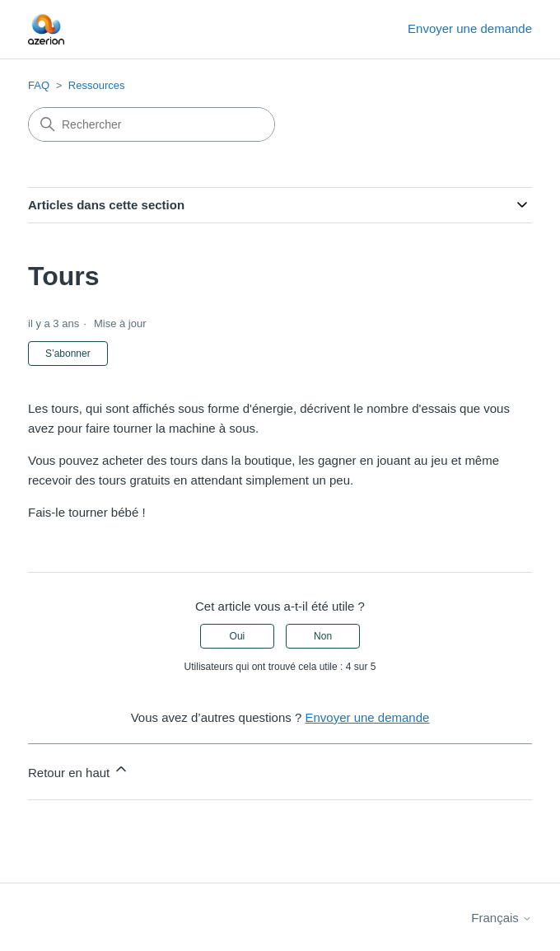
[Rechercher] (152, 124)
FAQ (39, 85)
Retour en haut (79, 770)
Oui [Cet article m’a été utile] (238, 636)
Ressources (97, 85)
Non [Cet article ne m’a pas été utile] (323, 636)
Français (502, 918)
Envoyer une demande (470, 28)
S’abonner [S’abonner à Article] (68, 354)
